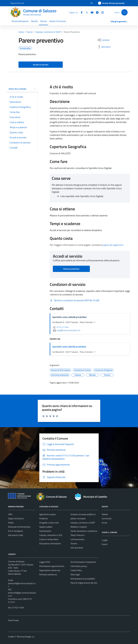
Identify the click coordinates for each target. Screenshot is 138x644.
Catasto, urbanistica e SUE (51, 535)
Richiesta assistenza (48, 574)
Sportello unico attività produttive (69, 347)
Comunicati (107, 518)
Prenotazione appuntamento (52, 566)
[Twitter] (86, 12)
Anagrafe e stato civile (49, 523)
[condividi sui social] (103, 40)
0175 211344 (61, 327)
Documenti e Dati (16, 535)
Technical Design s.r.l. (26, 637)
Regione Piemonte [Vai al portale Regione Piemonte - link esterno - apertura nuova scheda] (17, 3)
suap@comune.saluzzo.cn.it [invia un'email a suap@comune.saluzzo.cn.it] (66, 330)
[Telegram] (96, 12)
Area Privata (13, 620)
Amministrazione (20, 21)
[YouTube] (91, 12)
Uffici (10, 514)
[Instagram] (101, 12)
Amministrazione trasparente (83, 562)
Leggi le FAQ (45, 562)
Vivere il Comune (58, 21)
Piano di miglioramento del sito (84, 583)
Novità (34, 21)
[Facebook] (81, 12)
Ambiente (44, 518)
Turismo (74, 543)
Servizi (43, 21)
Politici (11, 523)
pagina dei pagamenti (113, 245)
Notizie (105, 514)
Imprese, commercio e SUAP (83, 523)
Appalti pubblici (46, 527)
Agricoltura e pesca (48, 514)
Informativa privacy (79, 566)
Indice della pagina (22, 89)
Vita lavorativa (77, 548)
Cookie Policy (76, 570)
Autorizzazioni (45, 531)
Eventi (105, 544)
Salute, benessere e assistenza (84, 531)
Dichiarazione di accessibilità (83, 579)
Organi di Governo (16, 518)
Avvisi (104, 523)
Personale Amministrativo (19, 527)
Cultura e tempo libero (49, 539)
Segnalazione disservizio (50, 570)
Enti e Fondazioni (15, 531)
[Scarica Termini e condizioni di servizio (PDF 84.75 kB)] (74, 300)
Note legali (75, 574)
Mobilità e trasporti (79, 527)
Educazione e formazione (50, 543)
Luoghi (105, 540)
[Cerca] (124, 12)
